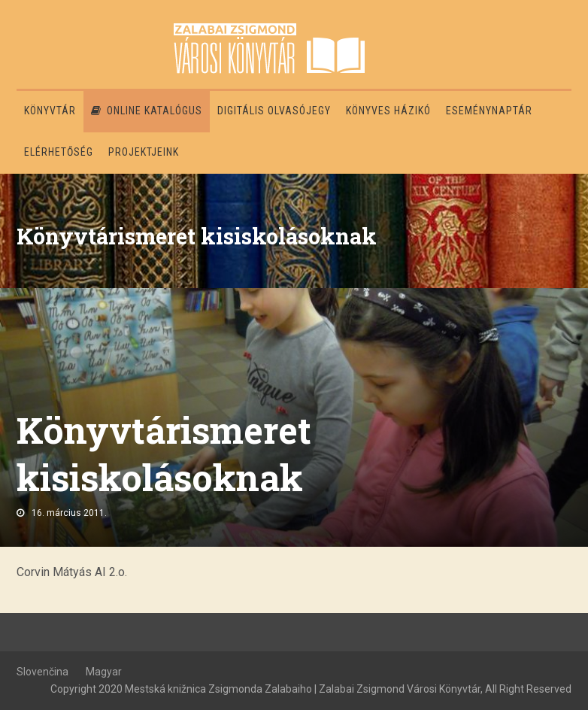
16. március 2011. (69, 513)
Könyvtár (50, 111)
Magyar (104, 672)
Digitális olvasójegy (274, 111)
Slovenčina (42, 672)
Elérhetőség (59, 152)
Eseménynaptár (489, 111)
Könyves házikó (388, 111)
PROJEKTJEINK (144, 152)
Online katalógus (147, 111)
